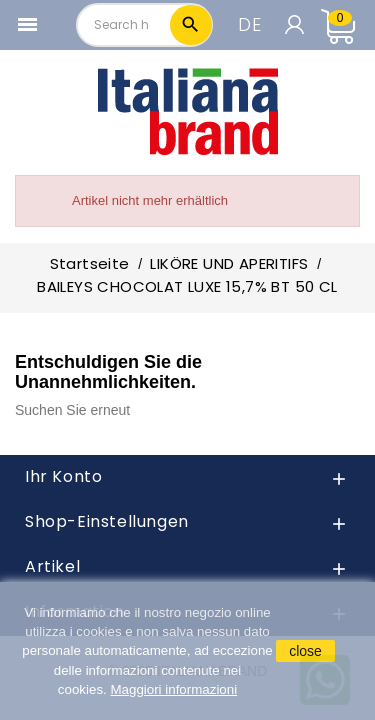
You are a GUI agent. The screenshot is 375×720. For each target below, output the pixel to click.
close (305, 651)
